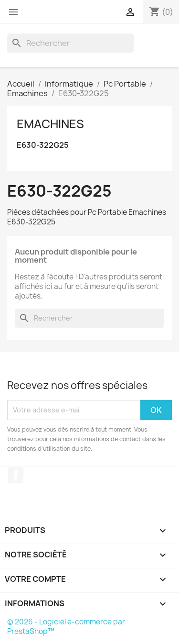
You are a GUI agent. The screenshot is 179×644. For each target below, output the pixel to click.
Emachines (50, 124)
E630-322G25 (43, 145)
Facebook (16, 475)
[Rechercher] (70, 43)
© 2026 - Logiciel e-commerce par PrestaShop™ (66, 627)
